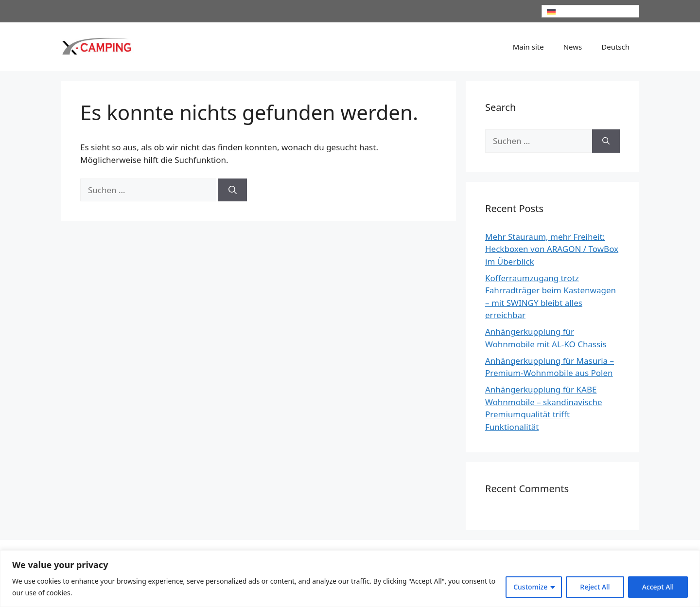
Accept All (658, 587)
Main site (528, 47)
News (573, 47)
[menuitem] (591, 11)
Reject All (595, 587)
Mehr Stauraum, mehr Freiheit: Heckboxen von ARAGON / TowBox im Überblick (552, 249)
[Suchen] (233, 190)
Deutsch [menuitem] (570, 11)
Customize (530, 587)
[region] (350, 579)
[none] (591, 11)
